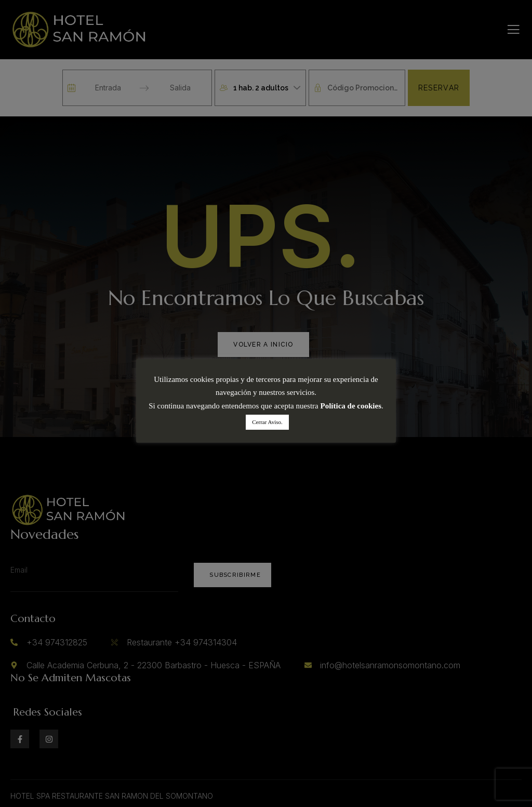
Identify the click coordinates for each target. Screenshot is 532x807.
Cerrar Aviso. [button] (267, 422)
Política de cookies (351, 406)
